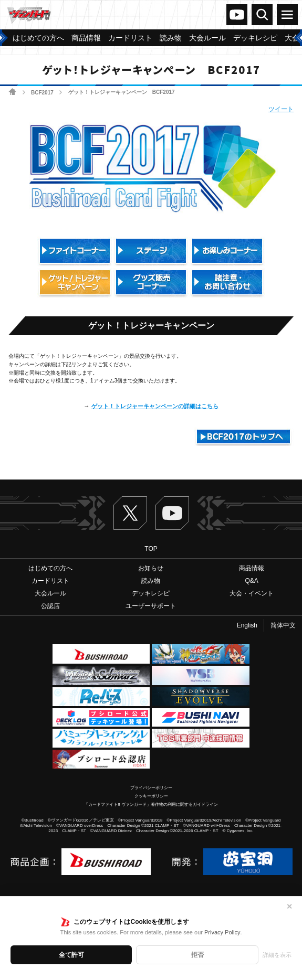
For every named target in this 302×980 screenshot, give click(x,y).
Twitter (130, 513)
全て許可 (71, 955)
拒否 (197, 955)
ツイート (281, 109)
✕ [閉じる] (289, 907)
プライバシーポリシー (151, 788)
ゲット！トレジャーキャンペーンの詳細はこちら (155, 406)
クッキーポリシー (151, 796)
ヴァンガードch (237, 15)
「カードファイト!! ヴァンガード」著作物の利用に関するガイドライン (151, 805)
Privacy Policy (222, 932)
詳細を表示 (277, 955)
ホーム (12, 92)
